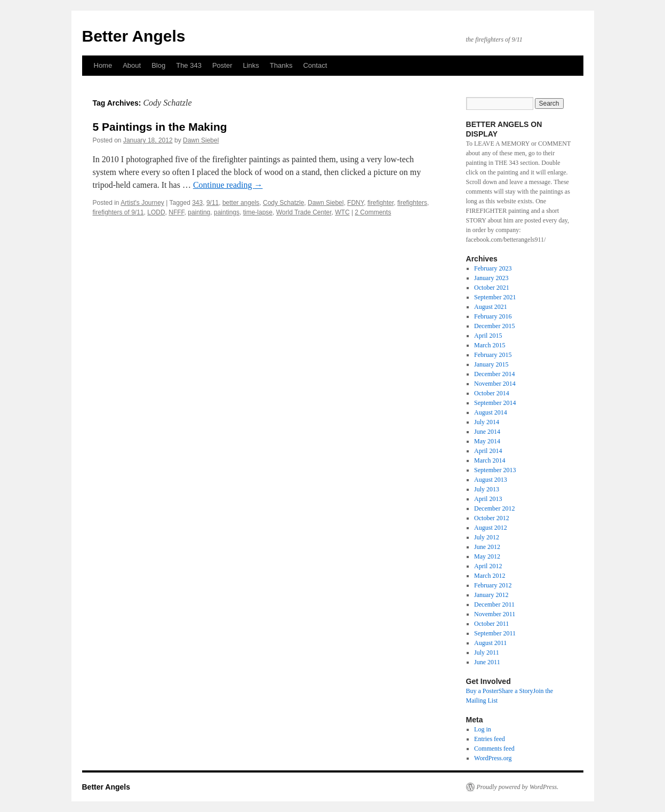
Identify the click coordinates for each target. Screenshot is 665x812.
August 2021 (491, 307)
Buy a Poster (482, 691)
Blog (158, 65)
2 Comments (373, 212)
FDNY (355, 203)
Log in (483, 729)
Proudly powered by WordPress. (518, 787)
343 (197, 203)
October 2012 (492, 518)
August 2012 (491, 528)
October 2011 (491, 624)
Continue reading (228, 185)
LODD (156, 212)
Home (103, 65)
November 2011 (495, 614)
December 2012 (494, 508)
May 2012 (487, 556)
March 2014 (490, 460)
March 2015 (490, 345)
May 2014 (487, 441)
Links (251, 65)
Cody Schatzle (283, 203)
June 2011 (487, 662)
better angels (241, 203)
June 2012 (487, 547)
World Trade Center (304, 212)
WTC (342, 212)
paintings (227, 212)
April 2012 (488, 566)
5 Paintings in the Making (160, 127)
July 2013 (487, 489)
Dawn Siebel (201, 140)
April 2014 (488, 451)
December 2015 (494, 326)
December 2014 (494, 374)
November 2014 (495, 384)
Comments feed (494, 749)
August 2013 (491, 480)
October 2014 (492, 393)
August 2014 (491, 412)
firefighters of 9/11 (118, 212)
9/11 (213, 203)
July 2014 (487, 422)
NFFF (176, 212)
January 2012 (491, 595)
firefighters (412, 203)
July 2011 (487, 652)
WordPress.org (493, 758)
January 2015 (491, 364)
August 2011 (490, 643)
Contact (315, 65)
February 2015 (493, 355)
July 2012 (487, 537)
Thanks (281, 65)
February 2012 (493, 585)
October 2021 (492, 288)
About (132, 65)
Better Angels (134, 36)
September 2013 (495, 470)
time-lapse (258, 212)
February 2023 (493, 268)
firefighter (380, 203)
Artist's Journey (142, 203)
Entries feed (490, 739)
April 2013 (488, 499)
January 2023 (491, 278)
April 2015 (488, 336)
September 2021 (495, 297)
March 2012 (490, 576)
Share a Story (516, 691)
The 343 (189, 65)
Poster (222, 65)
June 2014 (487, 432)
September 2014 (495, 403)
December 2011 (494, 604)
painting (199, 212)
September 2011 (495, 633)
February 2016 (493, 316)
